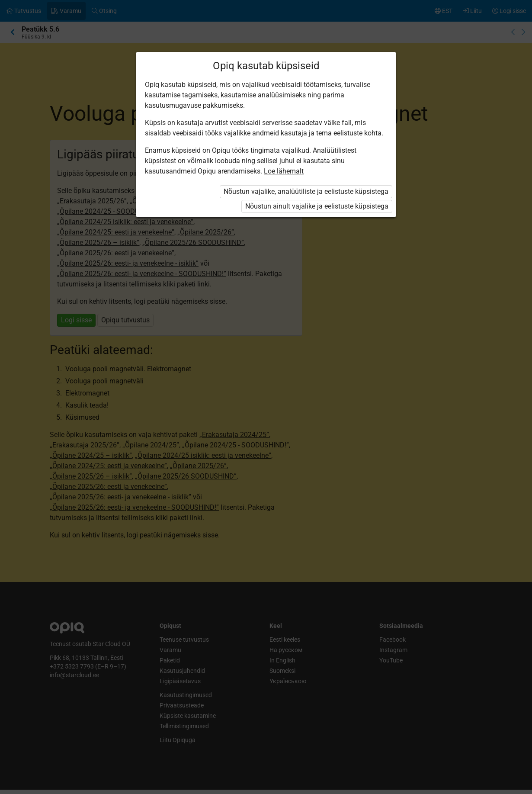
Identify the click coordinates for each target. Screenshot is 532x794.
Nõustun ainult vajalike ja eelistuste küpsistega (317, 206)
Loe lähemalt (284, 171)
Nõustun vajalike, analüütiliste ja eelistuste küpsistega (306, 191)
